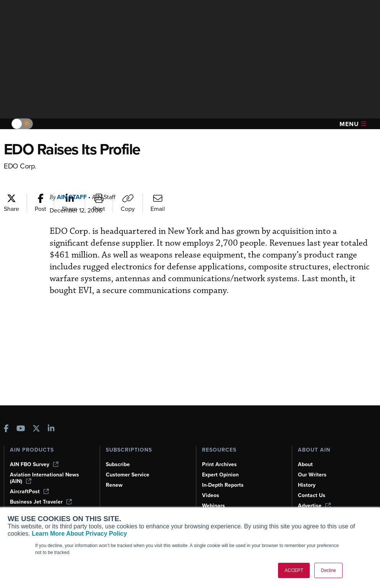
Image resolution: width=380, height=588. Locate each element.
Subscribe (118, 464)
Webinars (213, 506)
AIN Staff (72, 197)
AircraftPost (29, 492)
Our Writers (312, 475)
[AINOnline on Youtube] (21, 429)
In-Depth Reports (223, 485)
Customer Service (128, 475)
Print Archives (219, 464)
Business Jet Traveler (41, 502)
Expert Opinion (220, 475)
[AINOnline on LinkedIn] (51, 429)
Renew (114, 485)
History (307, 485)
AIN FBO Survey (34, 464)
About (305, 464)
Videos (211, 495)
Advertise (314, 506)
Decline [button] (328, 570)
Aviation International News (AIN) (44, 478)
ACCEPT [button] (294, 570)
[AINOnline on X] (36, 429)
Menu (353, 124)
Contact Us (312, 495)
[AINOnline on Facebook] (6, 429)
